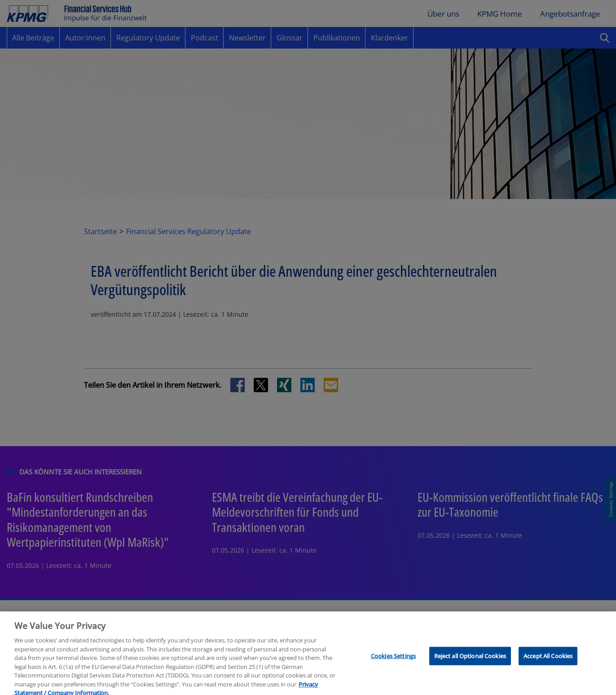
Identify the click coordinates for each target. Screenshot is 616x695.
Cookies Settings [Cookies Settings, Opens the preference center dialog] (393, 663)
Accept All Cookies (548, 663)
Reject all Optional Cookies (470, 663)
